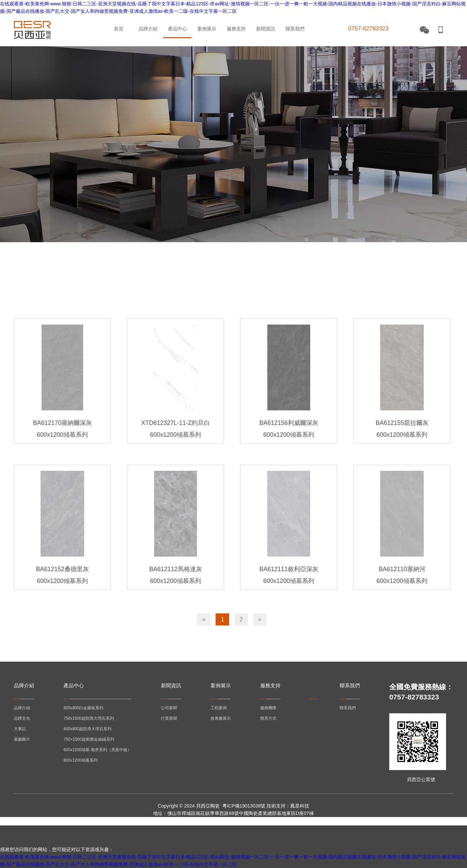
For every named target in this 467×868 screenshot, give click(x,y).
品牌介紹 (148, 29)
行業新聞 (169, 718)
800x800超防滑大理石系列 (88, 729)
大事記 (20, 729)
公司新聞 (169, 708)
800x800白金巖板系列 (83, 708)
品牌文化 (22, 718)
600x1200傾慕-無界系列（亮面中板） (97, 750)
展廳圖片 (22, 739)
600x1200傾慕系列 (81, 760)
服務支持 (236, 29)
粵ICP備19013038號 (244, 806)
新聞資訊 (266, 29)
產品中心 (177, 29)
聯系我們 (295, 29)
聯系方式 (268, 718)
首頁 (119, 29)
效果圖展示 (221, 718)
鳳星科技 (300, 806)
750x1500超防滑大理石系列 (89, 718)
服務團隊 (268, 708)
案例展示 (207, 29)
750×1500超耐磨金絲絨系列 (89, 739)
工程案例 (219, 708)
